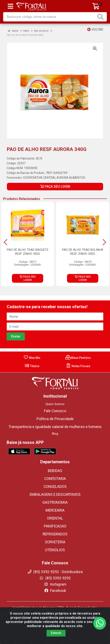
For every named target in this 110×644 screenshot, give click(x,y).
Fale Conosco (55, 411)
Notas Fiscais (78, 366)
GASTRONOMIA (55, 502)
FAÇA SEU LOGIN (55, 186)
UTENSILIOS (55, 550)
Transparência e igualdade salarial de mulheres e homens (55, 427)
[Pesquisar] (101, 17)
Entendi (56, 634)
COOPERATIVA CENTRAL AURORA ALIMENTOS (54, 178)
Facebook (55, 591)
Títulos (32, 366)
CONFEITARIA (55, 479)
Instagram (55, 584)
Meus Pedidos (78, 358)
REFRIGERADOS (55, 534)
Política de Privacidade (55, 419)
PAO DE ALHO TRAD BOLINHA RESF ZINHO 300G (83, 252)
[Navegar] (6, 242)
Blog (55, 434)
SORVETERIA (55, 542)
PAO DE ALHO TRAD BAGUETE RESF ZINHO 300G (28, 252)
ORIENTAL (55, 518)
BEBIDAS (55, 471)
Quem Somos (55, 404)
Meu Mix (32, 358)
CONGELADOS (55, 487)
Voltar (95, 30)
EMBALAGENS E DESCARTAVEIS (55, 495)
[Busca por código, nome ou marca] (50, 17)
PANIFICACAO (55, 526)
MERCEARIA (55, 510)
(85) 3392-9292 (55, 578)
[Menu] (10, 6)
